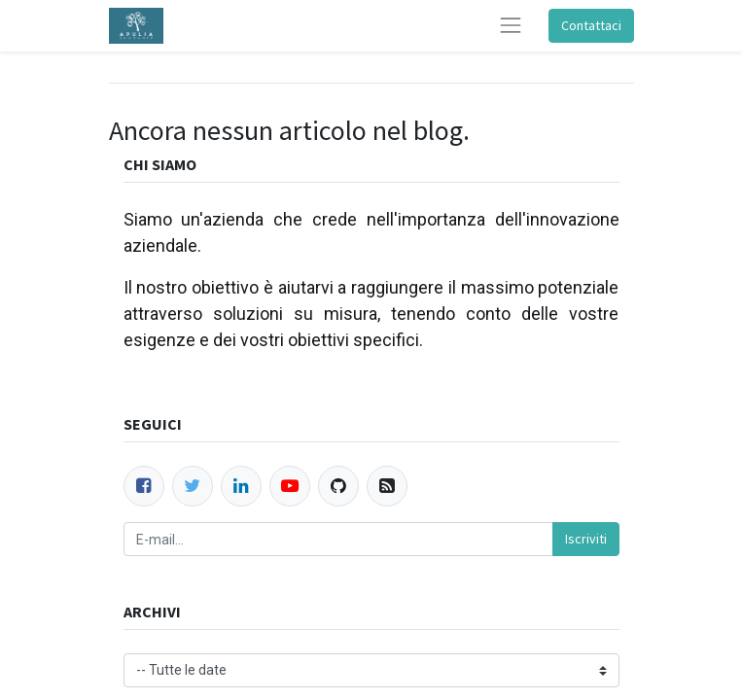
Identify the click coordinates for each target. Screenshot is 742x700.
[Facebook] (144, 486)
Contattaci (591, 25)
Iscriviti (586, 539)
